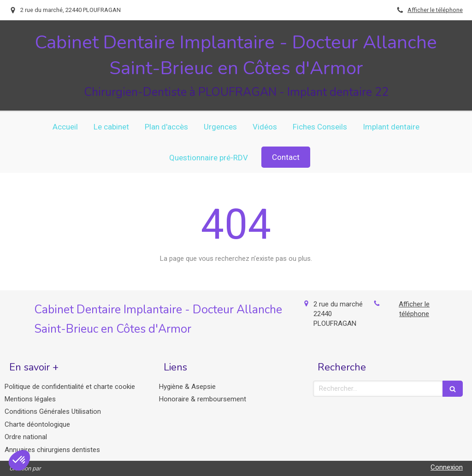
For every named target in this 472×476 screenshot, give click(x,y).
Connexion (447, 467)
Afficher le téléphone (435, 10)
